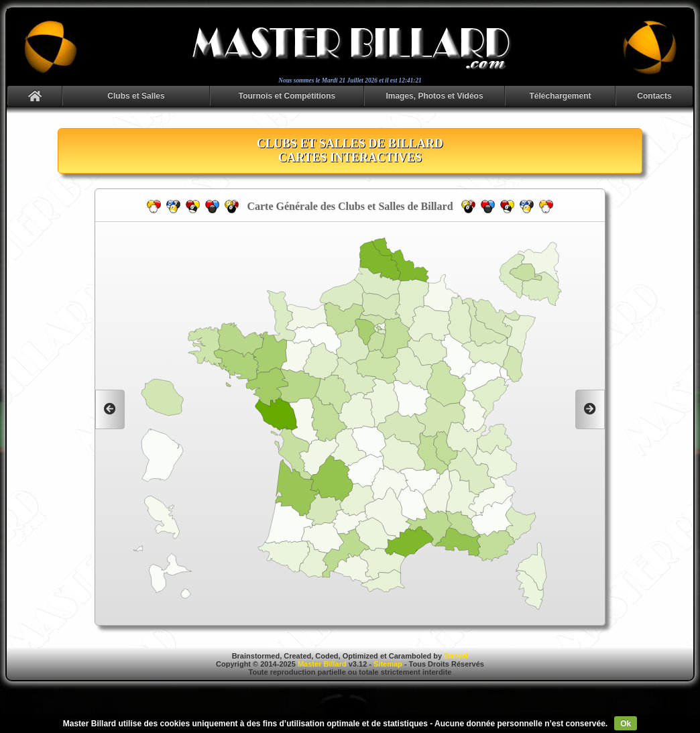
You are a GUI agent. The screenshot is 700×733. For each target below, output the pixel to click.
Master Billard (322, 664)
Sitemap (388, 664)
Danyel (456, 656)
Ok (626, 724)
